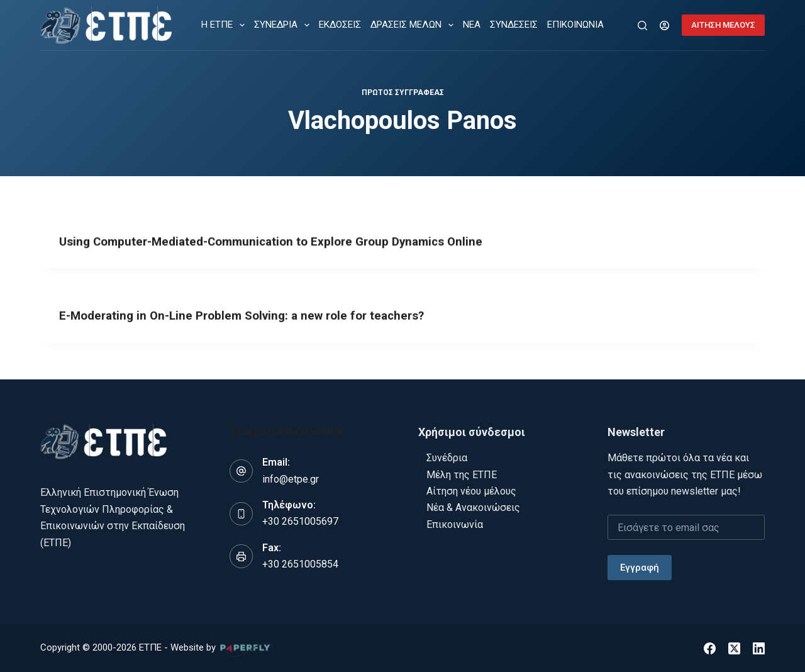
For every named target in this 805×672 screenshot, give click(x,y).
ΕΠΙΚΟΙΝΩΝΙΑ (575, 25)
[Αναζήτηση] (642, 25)
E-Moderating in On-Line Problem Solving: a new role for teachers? (252, 320)
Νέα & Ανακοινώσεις (473, 507)
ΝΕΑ (472, 25)
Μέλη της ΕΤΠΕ (462, 474)
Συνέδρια (447, 457)
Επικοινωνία (455, 524)
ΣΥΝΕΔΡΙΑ (284, 25)
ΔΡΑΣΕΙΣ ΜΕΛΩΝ (414, 25)
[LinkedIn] (759, 648)
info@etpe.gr (291, 479)
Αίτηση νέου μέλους (471, 490)
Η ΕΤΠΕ (225, 25)
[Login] (664, 25)
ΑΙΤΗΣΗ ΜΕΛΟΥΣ (723, 25)
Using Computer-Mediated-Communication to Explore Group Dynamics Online (282, 242)
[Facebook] (710, 648)
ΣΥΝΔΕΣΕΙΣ (514, 25)
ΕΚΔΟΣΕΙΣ (340, 25)
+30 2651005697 (300, 521)
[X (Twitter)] (734, 648)
